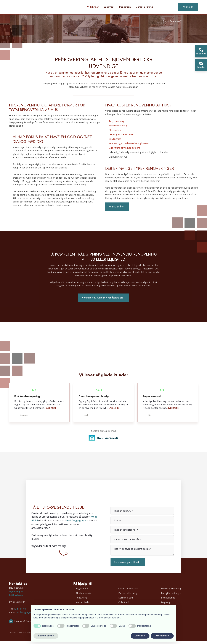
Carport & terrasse (128, 589)
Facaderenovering (118, 125)
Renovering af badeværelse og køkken (129, 143)
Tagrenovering (116, 121)
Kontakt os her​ (116, 207)
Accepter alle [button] (162, 636)
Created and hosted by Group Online (25, 633)
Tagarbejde (82, 589)
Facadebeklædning (128, 593)
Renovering (82, 598)
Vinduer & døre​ (83, 602)
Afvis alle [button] (140, 636)
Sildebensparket (84, 593)
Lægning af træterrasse (121, 134)
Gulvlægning (115, 139)
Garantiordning (144, 7)
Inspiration (125, 7)
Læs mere (51, 408)
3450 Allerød (16, 595)
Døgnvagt (109, 7)
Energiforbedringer (171, 593)
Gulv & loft (124, 602)
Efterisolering (116, 130)
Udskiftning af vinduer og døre (124, 148)
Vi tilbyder (93, 7)
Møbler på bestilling (171, 589)
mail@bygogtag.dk (77, 521)
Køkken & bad (126, 598)
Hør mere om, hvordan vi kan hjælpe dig (102, 298)
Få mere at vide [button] (46, 636)
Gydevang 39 (16, 592)
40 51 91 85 (20, 609)
